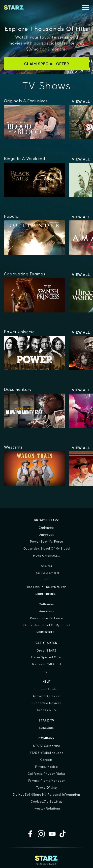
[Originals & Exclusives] (26, 101)
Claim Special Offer (46, 657)
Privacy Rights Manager (47, 781)
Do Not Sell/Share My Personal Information (46, 794)
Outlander (47, 528)
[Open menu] (86, 7)
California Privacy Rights (47, 774)
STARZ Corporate (47, 746)
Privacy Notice (46, 767)
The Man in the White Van (47, 587)
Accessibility (46, 710)
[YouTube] (52, 834)
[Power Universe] (19, 332)
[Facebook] (30, 834)
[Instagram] (41, 834)
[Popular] (12, 216)
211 (46, 580)
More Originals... (47, 556)
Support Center (46, 689)
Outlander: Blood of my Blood (47, 548)
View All (81, 102)
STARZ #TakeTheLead (47, 753)
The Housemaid (47, 573)
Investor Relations (46, 808)
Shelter (47, 566)
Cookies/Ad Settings (46, 801)
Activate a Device (47, 696)
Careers (46, 760)
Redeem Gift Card (46, 664)
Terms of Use (47, 788)
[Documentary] (18, 389)
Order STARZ (46, 650)
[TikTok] (63, 834)
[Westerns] (13, 447)
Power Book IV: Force (47, 541)
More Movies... (46, 594)
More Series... (47, 632)
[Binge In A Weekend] (25, 158)
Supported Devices (47, 703)
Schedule (47, 728)
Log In (46, 671)
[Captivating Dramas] (25, 274)
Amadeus (47, 535)
